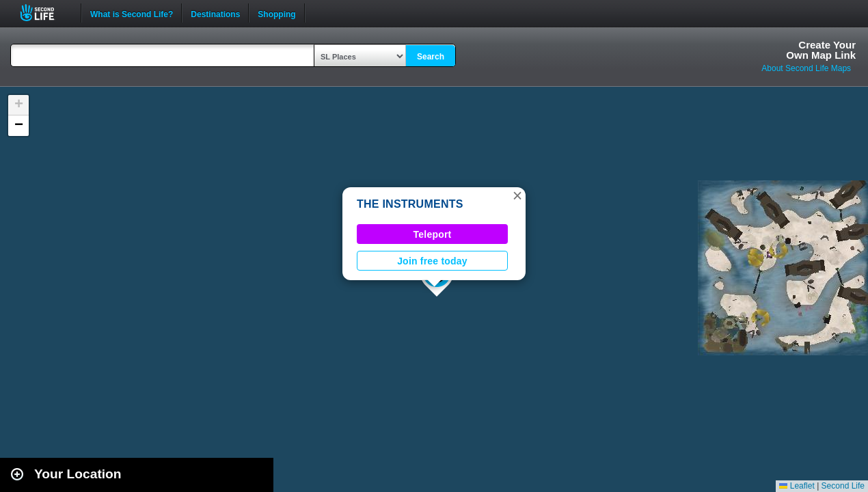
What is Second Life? (132, 13)
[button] (517, 195)
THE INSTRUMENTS (410, 204)
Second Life (45, 13)
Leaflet (797, 486)
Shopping (276, 13)
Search (431, 57)
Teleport (433, 234)
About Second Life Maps (806, 68)
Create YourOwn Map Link (821, 50)
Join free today (432, 261)
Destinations (215, 13)
